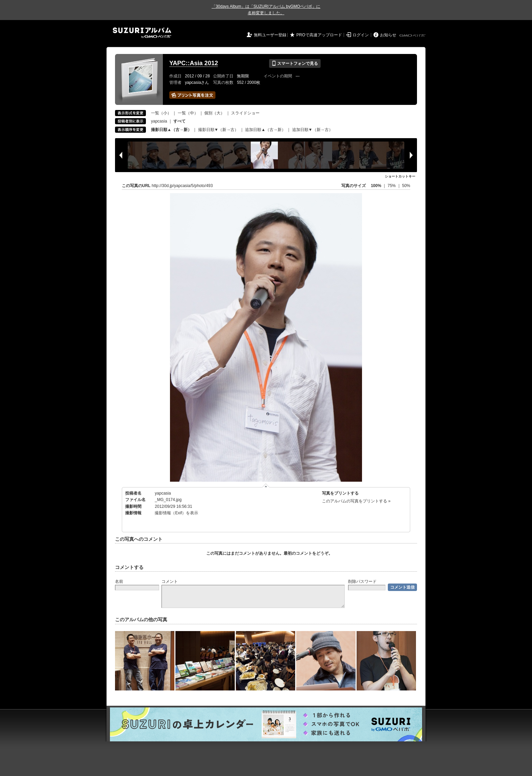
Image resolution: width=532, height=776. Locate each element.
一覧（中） (188, 113)
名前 (119, 581)
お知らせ (388, 35)
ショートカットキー (400, 176)
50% (406, 186)
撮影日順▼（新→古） (218, 130)
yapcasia (159, 121)
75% (392, 186)
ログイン (361, 35)
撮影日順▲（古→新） (171, 130)
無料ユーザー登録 (270, 35)
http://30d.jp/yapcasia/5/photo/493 (182, 186)
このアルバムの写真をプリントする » (356, 501)
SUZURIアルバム (142, 33)
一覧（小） (161, 113)
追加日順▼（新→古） (312, 130)
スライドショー (245, 113)
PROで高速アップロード (319, 35)
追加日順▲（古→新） (265, 130)
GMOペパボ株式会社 (413, 36)
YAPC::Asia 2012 (194, 63)
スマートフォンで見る (295, 63)
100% (376, 186)
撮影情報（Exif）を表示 (176, 513)
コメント (170, 581)
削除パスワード (362, 581)
